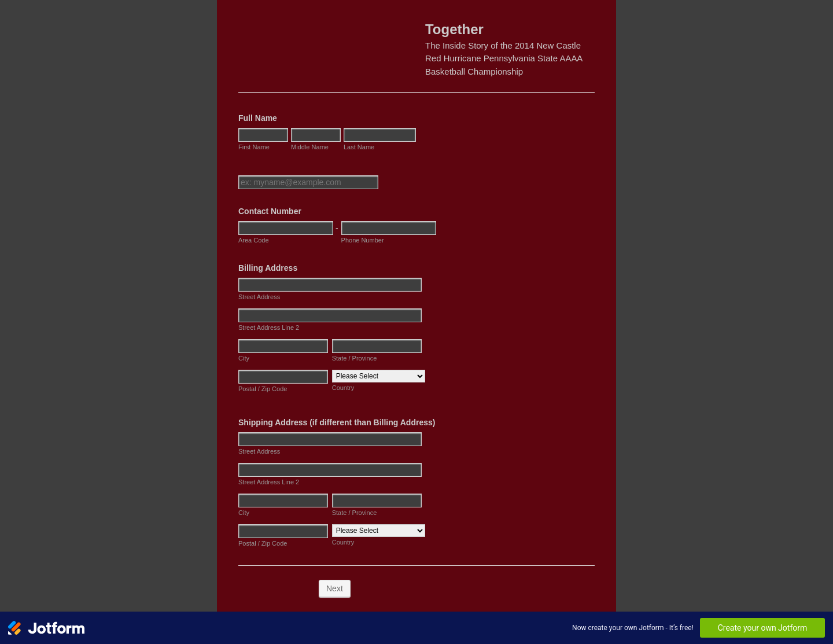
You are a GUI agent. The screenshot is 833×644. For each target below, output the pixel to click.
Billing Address (268, 268)
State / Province (355, 358)
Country (343, 388)
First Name (254, 147)
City (244, 358)
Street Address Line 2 (269, 327)
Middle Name (310, 147)
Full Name (258, 118)
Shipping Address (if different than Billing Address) (337, 422)
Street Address (259, 297)
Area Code (254, 240)
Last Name (359, 147)
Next (335, 588)
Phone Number (363, 240)
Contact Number (270, 211)
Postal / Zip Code (263, 389)
